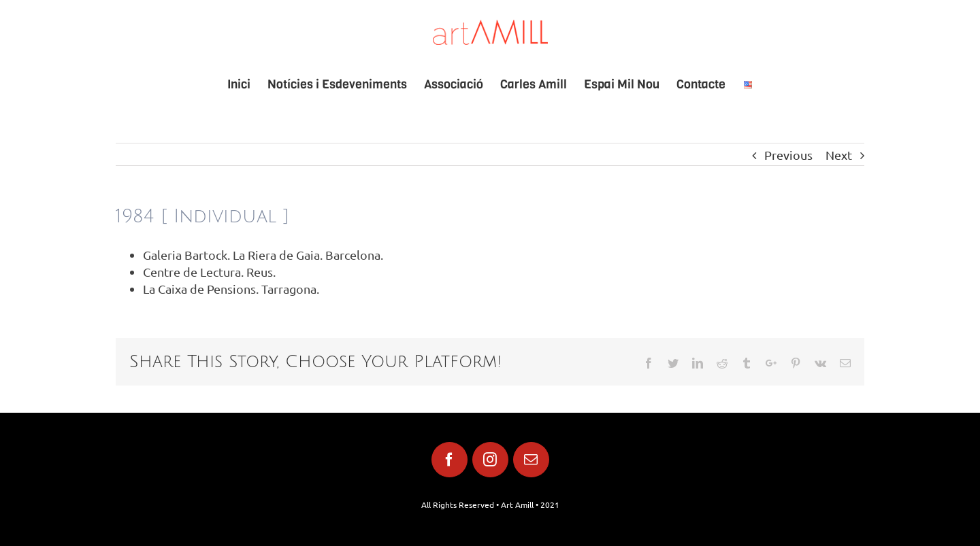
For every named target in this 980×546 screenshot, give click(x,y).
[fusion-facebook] (450, 460)
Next (839, 155)
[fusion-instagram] (490, 460)
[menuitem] (247, 84)
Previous (788, 155)
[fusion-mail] (531, 460)
